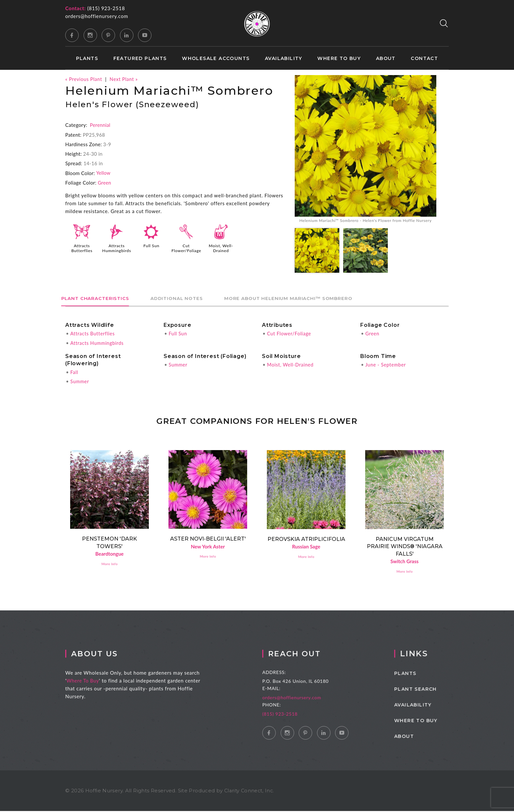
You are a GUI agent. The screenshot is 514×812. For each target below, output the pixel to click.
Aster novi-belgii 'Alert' (208, 539)
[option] (366, 150)
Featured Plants (140, 59)
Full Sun (151, 246)
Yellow (103, 173)
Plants (87, 59)
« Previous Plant (84, 79)
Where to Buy (339, 59)
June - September (386, 365)
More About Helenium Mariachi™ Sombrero (313, 299)
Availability (284, 59)
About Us (102, 654)
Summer (80, 381)
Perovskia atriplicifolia (306, 539)
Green (105, 182)
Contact (424, 59)
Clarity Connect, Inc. (250, 792)
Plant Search (427, 690)
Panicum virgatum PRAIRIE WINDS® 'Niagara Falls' (405, 546)
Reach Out (306, 654)
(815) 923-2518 (106, 8)
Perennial (100, 125)
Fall (74, 372)
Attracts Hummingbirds (117, 248)
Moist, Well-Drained (221, 248)
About (386, 59)
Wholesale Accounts (216, 59)
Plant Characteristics (100, 299)
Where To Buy (89, 682)
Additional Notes (191, 299)
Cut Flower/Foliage (187, 248)
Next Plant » (125, 79)
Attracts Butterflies (82, 248)
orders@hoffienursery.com (97, 16)
